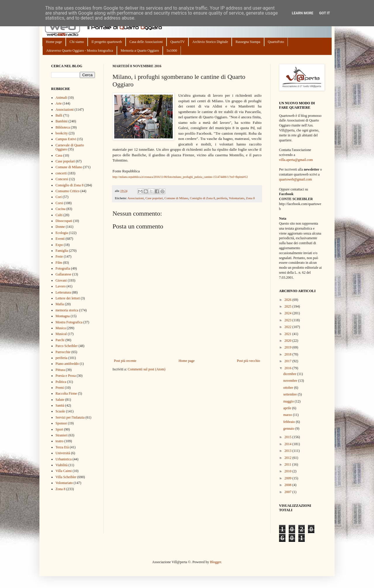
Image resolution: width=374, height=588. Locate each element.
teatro (59, 441)
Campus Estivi (66, 139)
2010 (289, 471)
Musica (61, 328)
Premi (60, 388)
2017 (289, 361)
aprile (288, 408)
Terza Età (62, 447)
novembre (291, 381)
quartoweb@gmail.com (296, 179)
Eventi (60, 239)
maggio (289, 401)
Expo (59, 245)
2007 (289, 492)
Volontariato (237, 198)
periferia (222, 198)
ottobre (289, 388)
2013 (289, 451)
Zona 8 (250, 198)
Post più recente (125, 361)
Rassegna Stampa (248, 42)
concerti (61, 173)
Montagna (63, 316)
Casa (59, 155)
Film (59, 263)
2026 (289, 300)
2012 (289, 458)
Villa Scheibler (66, 477)
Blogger (215, 562)
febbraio (289, 422)
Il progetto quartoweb (107, 42)
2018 (289, 354)
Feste (59, 256)
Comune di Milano (176, 198)
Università (63, 453)
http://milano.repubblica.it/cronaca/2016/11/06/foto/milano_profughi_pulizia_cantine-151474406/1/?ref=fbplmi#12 (180, 177)
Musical (61, 334)
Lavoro (61, 286)
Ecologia (62, 233)
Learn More (303, 13)
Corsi (59, 203)
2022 (289, 327)
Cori (59, 197)
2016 (289, 368)
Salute (60, 400)
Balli (59, 115)
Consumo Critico (67, 191)
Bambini (62, 121)
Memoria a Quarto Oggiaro (140, 51)
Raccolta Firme (66, 393)
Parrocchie (63, 352)
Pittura (60, 370)
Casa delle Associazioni (146, 42)
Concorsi (62, 179)
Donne (60, 227)
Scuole (60, 411)
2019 (289, 347)
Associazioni (136, 198)
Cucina (60, 209)
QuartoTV (178, 42)
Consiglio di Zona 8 (202, 198)
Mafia (60, 304)
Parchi (60, 340)
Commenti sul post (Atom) (147, 369)
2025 (289, 306)
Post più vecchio (249, 361)
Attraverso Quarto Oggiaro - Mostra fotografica (80, 51)
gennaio (289, 429)
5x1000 (172, 51)
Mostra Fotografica (69, 322)
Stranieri (62, 435)
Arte (59, 103)
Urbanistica (64, 459)
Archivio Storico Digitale (210, 42)
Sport (59, 429)
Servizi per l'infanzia (70, 417)
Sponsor (61, 423)
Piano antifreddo (67, 364)
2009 (289, 478)
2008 (289, 485)
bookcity (62, 133)
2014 (289, 444)
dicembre (290, 374)
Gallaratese (63, 274)
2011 (289, 464)
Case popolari (154, 198)
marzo (288, 415)
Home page (54, 42)
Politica (61, 382)
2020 (289, 341)
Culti (59, 215)
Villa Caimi (64, 471)
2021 (289, 334)
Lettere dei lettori (68, 298)
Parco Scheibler (67, 346)
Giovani (61, 280)
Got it (324, 13)
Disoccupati (64, 221)
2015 (289, 437)
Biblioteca (63, 127)
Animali (61, 98)
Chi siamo (77, 42)
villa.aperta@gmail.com (296, 160)
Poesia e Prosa (66, 376)
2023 (289, 320)
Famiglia (62, 251)
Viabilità (62, 465)
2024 (289, 313)
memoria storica (67, 310)
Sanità (60, 405)
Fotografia (63, 268)
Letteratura (63, 292)
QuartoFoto (276, 42)
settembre (290, 394)
